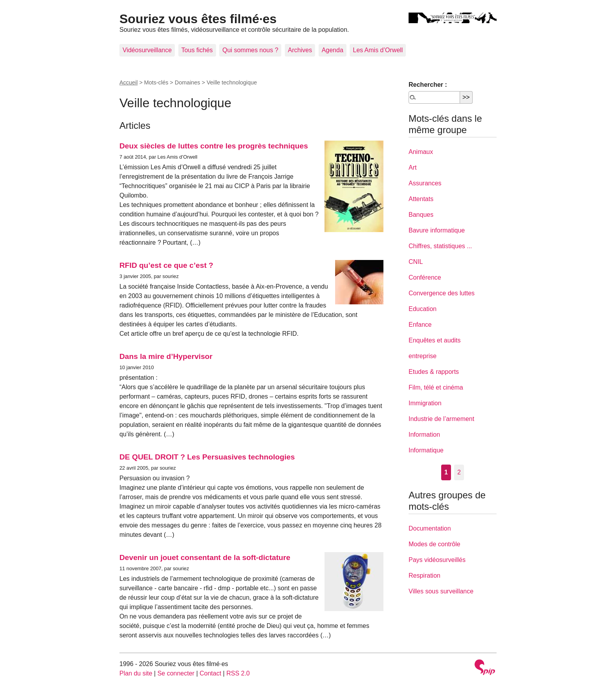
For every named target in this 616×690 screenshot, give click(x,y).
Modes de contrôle (434, 544)
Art (412, 167)
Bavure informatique (437, 230)
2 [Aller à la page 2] (459, 472)
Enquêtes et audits (435, 340)
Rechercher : (428, 85)
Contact (210, 673)
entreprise (423, 356)
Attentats (421, 199)
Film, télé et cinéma (436, 387)
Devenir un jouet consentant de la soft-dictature (205, 557)
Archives (300, 50)
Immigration (425, 403)
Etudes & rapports (434, 372)
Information (424, 435)
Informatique (426, 450)
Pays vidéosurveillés (437, 560)
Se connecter (176, 673)
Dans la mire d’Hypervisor (166, 356)
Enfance (420, 325)
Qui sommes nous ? (250, 50)
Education (423, 309)
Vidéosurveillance (147, 50)
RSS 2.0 (238, 673)
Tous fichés (197, 50)
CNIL (416, 262)
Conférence (425, 277)
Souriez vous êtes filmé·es (198, 19)
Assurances (425, 183)
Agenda (333, 50)
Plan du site (136, 673)
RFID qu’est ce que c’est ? (166, 265)
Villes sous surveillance (441, 591)
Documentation (430, 528)
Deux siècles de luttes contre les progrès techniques (214, 146)
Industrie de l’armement (441, 419)
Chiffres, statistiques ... (440, 246)
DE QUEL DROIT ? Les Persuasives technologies (207, 457)
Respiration (424, 576)
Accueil (128, 82)
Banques (421, 215)
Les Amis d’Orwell (378, 50)
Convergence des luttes (442, 293)
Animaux (421, 152)
